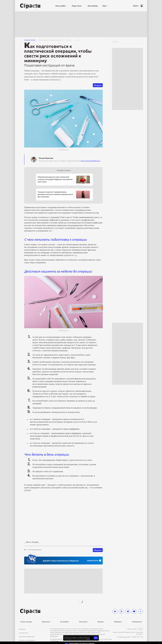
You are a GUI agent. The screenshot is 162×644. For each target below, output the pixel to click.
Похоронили (137, 622)
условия (87, 639)
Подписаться (94, 561)
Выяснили (46, 622)
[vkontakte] (115, 611)
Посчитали (83, 622)
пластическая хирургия (35, 550)
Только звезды (26, 622)
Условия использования (27, 640)
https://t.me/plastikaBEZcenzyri (91, 161)
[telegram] (128, 611)
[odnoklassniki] (121, 611)
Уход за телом (30, 40)
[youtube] (134, 611)
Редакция (22, 629)
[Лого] (30, 6)
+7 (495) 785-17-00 (137, 637)
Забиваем (118, 622)
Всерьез (101, 622)
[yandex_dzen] (141, 611)
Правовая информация (27, 636)
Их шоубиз (65, 622)
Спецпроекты (24, 633)
